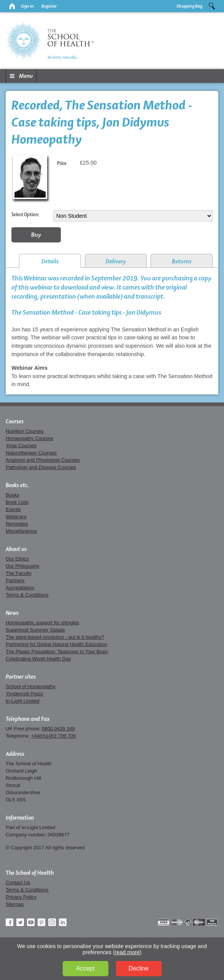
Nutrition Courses (25, 431)
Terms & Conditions (27, 595)
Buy (36, 235)
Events (13, 509)
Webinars (16, 517)
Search (212, 6)
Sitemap (15, 904)
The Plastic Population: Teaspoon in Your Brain (57, 651)
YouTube (31, 922)
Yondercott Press (24, 694)
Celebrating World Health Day (38, 659)
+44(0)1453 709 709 (53, 736)
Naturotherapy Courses (31, 453)
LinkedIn (63, 922)
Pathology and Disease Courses (41, 467)
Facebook (10, 922)
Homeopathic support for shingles (42, 623)
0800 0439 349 (58, 729)
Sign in (27, 6)
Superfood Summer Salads (35, 630)
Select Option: (25, 214)
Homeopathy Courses (29, 438)
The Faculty (19, 573)
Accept (85, 968)
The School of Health (30, 873)
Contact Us (18, 883)
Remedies (17, 524)
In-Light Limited (23, 701)
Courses (15, 421)
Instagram (52, 922)
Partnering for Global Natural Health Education (56, 644)
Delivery (116, 261)
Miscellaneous (21, 531)
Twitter (20, 922)
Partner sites (21, 677)
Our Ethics (17, 559)
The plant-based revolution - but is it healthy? (55, 637)
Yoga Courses (21, 446)
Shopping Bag (189, 6)
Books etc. (17, 485)
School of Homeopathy (31, 686)
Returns (182, 261)
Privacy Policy (21, 897)
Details (50, 261)
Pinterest (41, 922)
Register (49, 6)
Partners (15, 580)
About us (16, 549)
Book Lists (17, 502)
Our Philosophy (23, 566)
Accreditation (20, 588)
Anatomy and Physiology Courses (43, 460)
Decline (139, 968)
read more (127, 952)
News (12, 613)
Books (13, 495)
